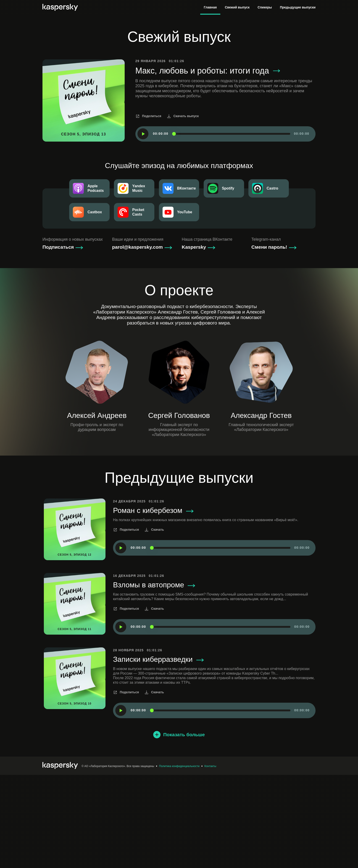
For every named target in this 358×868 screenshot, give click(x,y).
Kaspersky (194, 340)
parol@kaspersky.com (137, 340)
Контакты (210, 859)
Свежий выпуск (237, 7)
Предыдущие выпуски (298, 7)
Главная (210, 7)
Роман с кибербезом (153, 604)
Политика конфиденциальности (179, 859)
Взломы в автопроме (154, 678)
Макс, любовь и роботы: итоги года (208, 164)
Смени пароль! (269, 340)
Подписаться (58, 340)
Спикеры (265, 7)
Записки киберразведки (158, 753)
